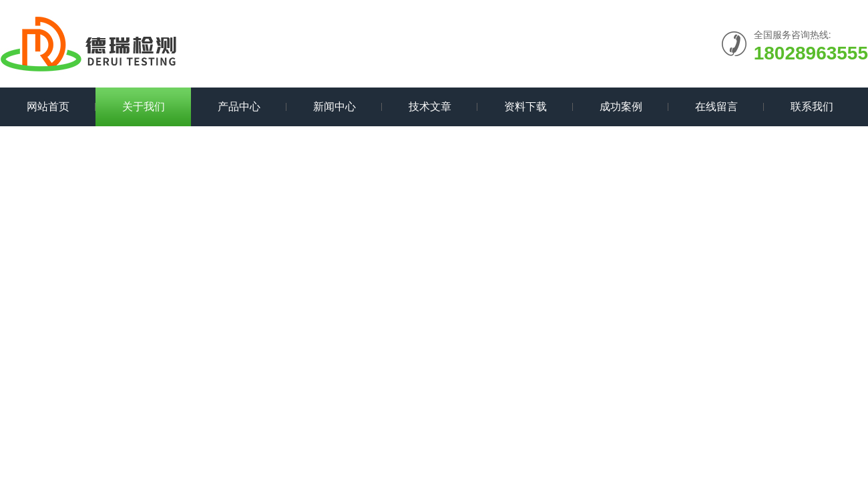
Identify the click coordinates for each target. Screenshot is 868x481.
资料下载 (525, 107)
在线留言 (716, 107)
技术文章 (430, 107)
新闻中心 (335, 107)
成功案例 (621, 107)
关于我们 (144, 107)
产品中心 (239, 107)
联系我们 (812, 107)
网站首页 (48, 107)
